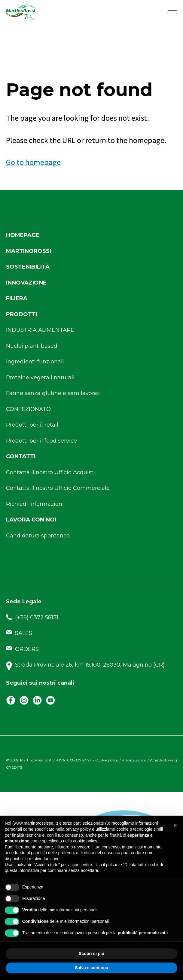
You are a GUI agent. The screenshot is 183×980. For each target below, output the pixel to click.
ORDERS (22, 649)
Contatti (21, 456)
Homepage (23, 235)
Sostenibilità (28, 267)
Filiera (17, 298)
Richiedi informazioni (35, 504)
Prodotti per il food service (41, 441)
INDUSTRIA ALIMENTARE (40, 330)
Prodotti (22, 314)
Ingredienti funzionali (35, 362)
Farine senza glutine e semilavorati (53, 393)
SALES (19, 633)
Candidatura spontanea (38, 536)
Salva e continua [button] (91, 968)
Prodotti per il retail (32, 425)
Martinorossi (29, 251)
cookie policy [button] (85, 841)
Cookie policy (107, 760)
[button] (175, 825)
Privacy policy (134, 760)
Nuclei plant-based (32, 346)
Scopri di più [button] (91, 954)
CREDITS (14, 767)
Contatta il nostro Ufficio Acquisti (50, 472)
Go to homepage (33, 163)
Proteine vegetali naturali (40, 378)
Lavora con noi (31, 520)
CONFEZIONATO (28, 409)
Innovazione (26, 283)
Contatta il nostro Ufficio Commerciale (58, 488)
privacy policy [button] (78, 829)
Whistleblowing (163, 760)
